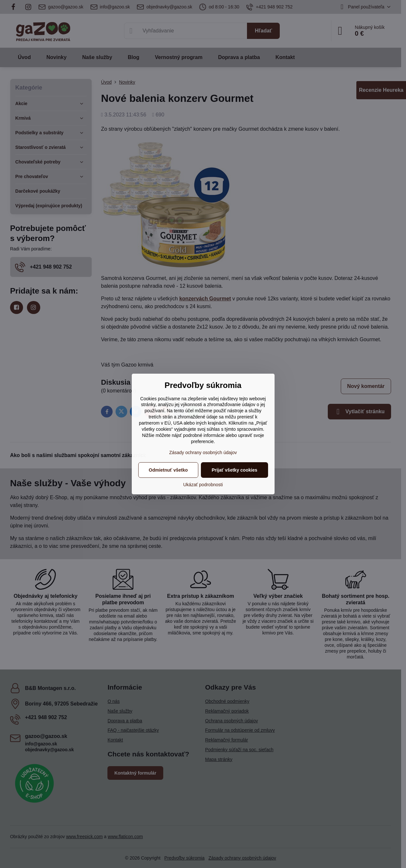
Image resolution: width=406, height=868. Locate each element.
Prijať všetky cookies (234, 470)
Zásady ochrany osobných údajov (203, 452)
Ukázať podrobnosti (203, 485)
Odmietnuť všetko (168, 470)
